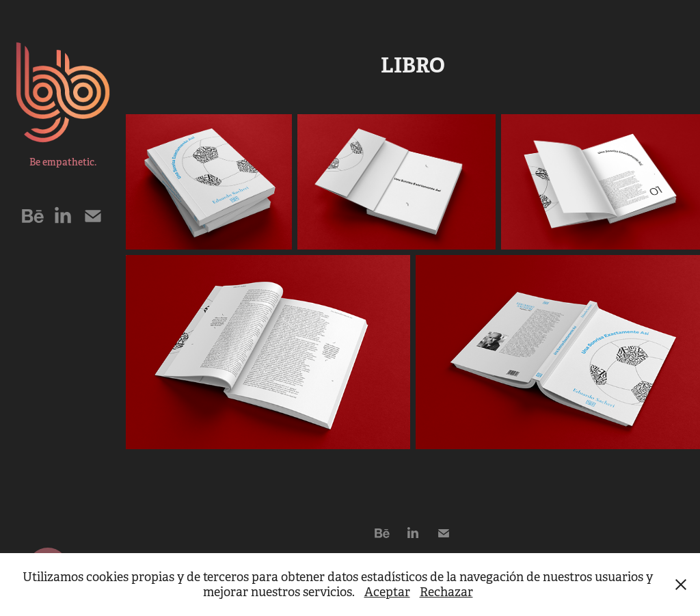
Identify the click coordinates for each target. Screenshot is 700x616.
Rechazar (446, 592)
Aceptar (387, 592)
